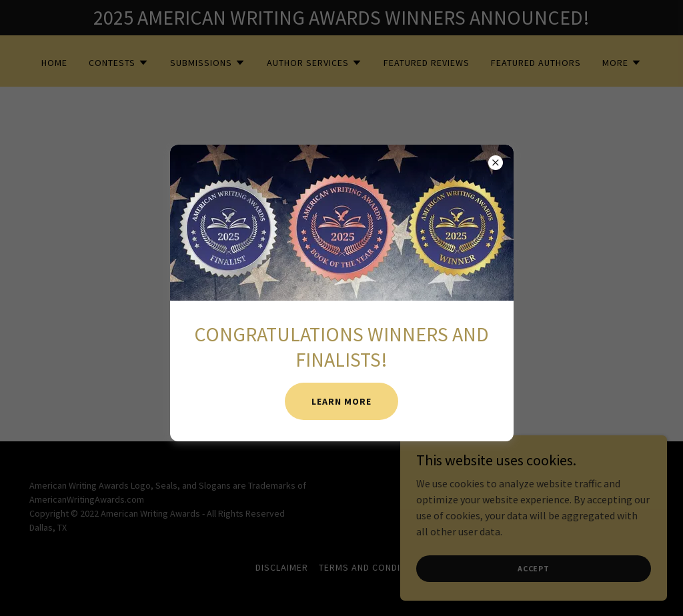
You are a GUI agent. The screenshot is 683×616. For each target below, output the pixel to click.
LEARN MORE (341, 401)
